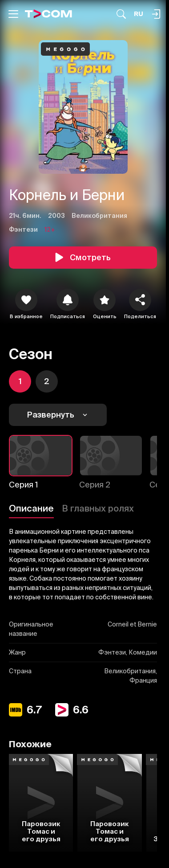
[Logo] (48, 14)
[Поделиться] (140, 300)
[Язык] (139, 14)
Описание (31, 508)
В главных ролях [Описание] (98, 508)
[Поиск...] (121, 14)
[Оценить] (105, 300)
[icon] (26, 300)
